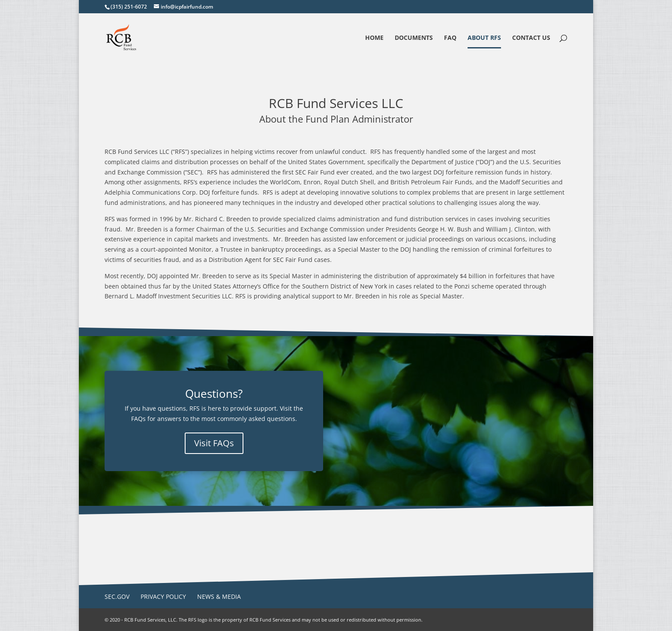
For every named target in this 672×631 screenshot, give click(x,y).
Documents (414, 38)
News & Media (219, 596)
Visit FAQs (214, 443)
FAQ (450, 38)
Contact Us (531, 38)
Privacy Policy (163, 596)
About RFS (484, 38)
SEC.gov (117, 596)
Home (374, 38)
